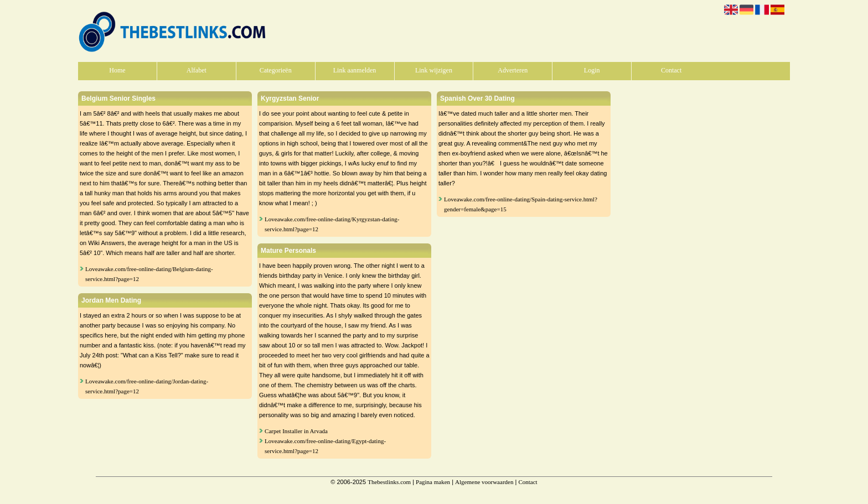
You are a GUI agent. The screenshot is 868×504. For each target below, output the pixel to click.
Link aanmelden (355, 70)
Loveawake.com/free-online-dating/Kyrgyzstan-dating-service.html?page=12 (332, 224)
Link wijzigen (434, 70)
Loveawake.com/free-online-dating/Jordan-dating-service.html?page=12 (147, 386)
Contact (671, 70)
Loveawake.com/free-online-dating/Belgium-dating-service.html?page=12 (149, 274)
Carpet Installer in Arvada (296, 431)
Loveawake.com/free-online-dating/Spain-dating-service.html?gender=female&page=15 (521, 204)
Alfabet (197, 70)
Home (117, 70)
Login (592, 70)
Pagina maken (433, 482)
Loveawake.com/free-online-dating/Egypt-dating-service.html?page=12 (325, 446)
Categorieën (276, 70)
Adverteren (513, 70)
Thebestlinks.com (389, 482)
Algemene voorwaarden (484, 482)
